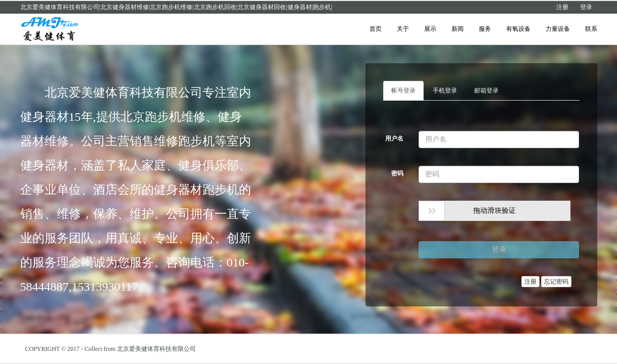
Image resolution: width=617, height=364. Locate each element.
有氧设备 (518, 29)
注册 (562, 7)
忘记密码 (556, 282)
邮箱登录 (486, 90)
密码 (397, 173)
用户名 (394, 139)
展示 (430, 29)
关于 (403, 29)
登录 (586, 7)
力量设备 (558, 29)
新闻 (458, 29)
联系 (591, 29)
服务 (485, 29)
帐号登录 (403, 90)
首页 (376, 29)
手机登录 (445, 90)
